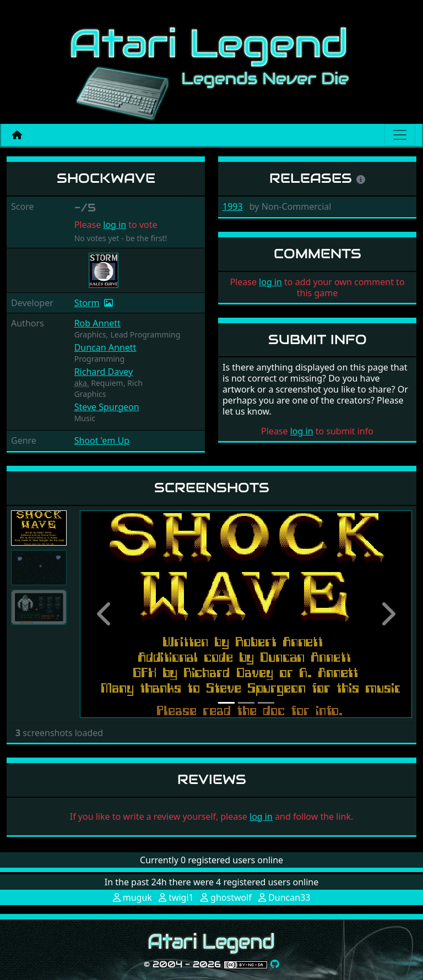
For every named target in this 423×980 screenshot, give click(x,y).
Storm (87, 303)
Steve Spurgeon (107, 407)
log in (115, 225)
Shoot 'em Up (102, 440)
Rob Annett (97, 323)
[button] (105, 614)
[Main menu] (400, 135)
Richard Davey (104, 372)
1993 (233, 206)
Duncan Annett (105, 347)
